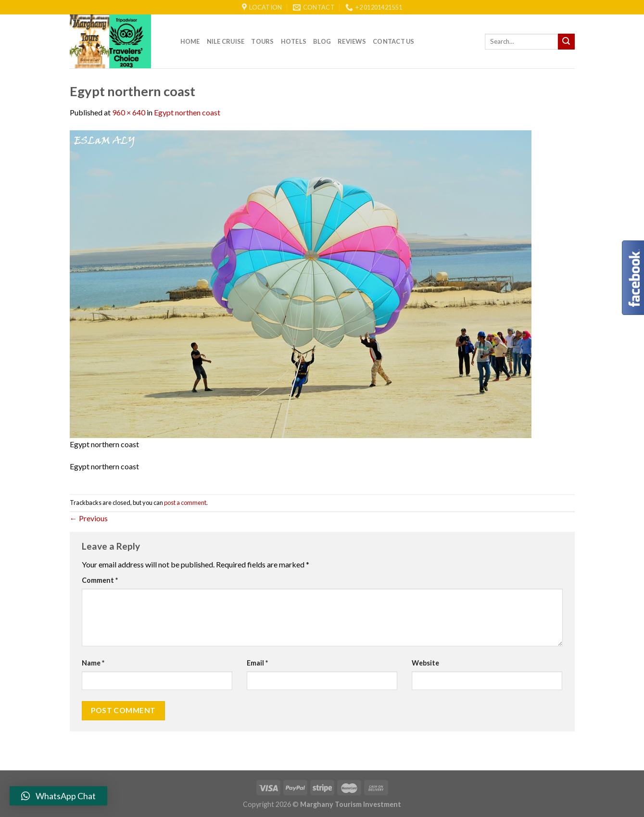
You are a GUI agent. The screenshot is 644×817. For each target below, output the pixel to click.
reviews (352, 41)
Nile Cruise (226, 41)
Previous (89, 518)
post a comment (185, 503)
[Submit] (566, 42)
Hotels (294, 41)
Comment (100, 580)
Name (93, 663)
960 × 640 (129, 112)
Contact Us (394, 41)
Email (257, 663)
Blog (322, 41)
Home (190, 41)
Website (425, 663)
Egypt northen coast (187, 112)
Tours (262, 41)
